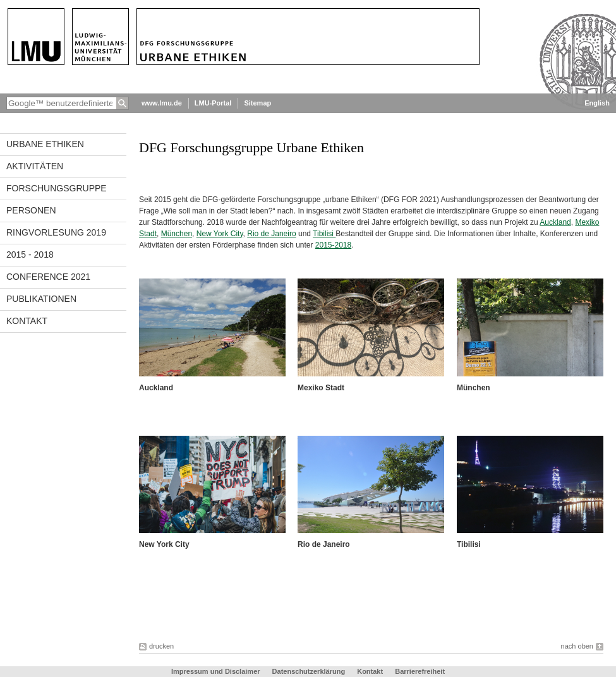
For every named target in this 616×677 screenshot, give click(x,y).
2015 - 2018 (30, 255)
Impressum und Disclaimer (216, 671)
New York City (220, 234)
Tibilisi (324, 234)
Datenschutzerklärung (309, 671)
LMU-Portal (213, 103)
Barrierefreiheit (420, 671)
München (177, 234)
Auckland (555, 222)
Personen (31, 210)
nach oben (577, 646)
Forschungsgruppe (57, 188)
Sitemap (257, 103)
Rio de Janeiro (271, 234)
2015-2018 (333, 245)
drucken (161, 646)
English (597, 103)
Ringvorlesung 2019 (56, 232)
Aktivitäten (35, 166)
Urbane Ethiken (45, 144)
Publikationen (41, 299)
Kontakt (27, 321)
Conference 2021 (48, 277)
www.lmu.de (162, 103)
